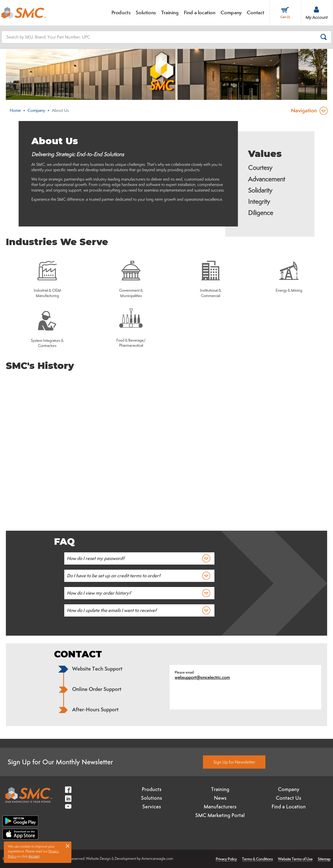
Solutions (151, 798)
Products (152, 789)
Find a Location (289, 807)
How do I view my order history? (99, 593)
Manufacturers (220, 807)
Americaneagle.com (157, 858)
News (220, 798)
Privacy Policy (226, 859)
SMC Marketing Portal (220, 815)
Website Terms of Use (295, 859)
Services (152, 807)
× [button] (68, 846)
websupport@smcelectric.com (202, 677)
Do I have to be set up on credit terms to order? (114, 576)
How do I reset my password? (96, 558)
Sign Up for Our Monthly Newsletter (60, 762)
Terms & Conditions (257, 859)
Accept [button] (34, 856)
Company (36, 110)
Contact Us (289, 798)
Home (15, 110)
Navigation (304, 111)
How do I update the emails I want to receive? (112, 610)
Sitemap (324, 859)
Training (220, 789)
